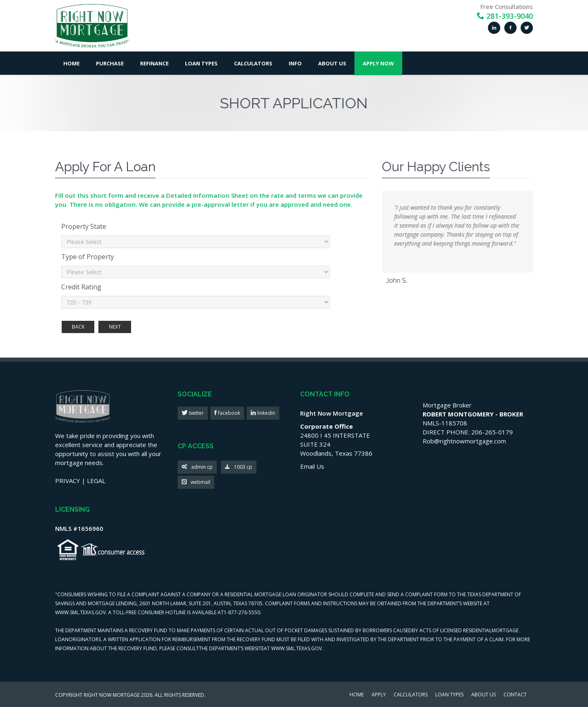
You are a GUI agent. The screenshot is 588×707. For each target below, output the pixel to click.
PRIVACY (68, 481)
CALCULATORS (411, 695)
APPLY (379, 695)
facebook (228, 413)
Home (71, 63)
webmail (196, 482)
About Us (332, 63)
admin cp (197, 467)
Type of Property (88, 257)
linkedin (266, 413)
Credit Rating (81, 287)
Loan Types (201, 63)
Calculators (253, 63)
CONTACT (515, 695)
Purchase (110, 63)
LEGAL (96, 481)
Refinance (154, 63)
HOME (357, 695)
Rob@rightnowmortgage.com (464, 441)
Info (295, 63)
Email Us (312, 466)
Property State (84, 226)
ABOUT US (483, 695)
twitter (196, 413)
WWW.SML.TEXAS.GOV (80, 612)
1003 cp (239, 467)
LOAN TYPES (449, 695)
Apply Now (378, 63)
